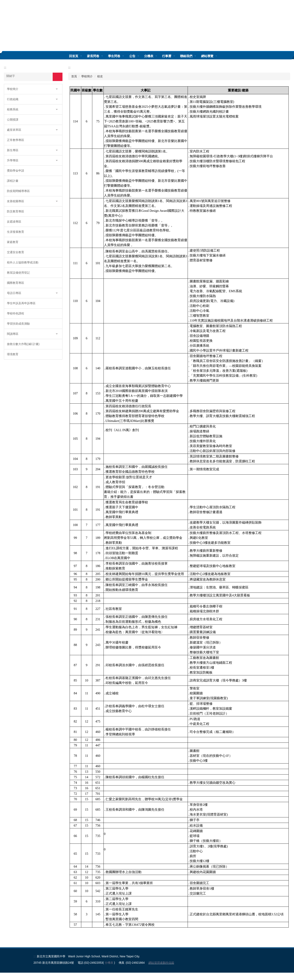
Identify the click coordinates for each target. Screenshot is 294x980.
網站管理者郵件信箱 (161, 970)
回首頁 (80, 56)
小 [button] (271, 89)
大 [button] (286, 89)
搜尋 (58, 77)
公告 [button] (138, 56)
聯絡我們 (192, 56)
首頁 (74, 76)
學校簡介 (87, 76)
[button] (33, 89)
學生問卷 (120, 56)
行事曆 (173, 56)
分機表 (155, 56)
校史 (100, 76)
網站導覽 (213, 56)
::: (65, 56)
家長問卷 (99, 56)
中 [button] (279, 89)
